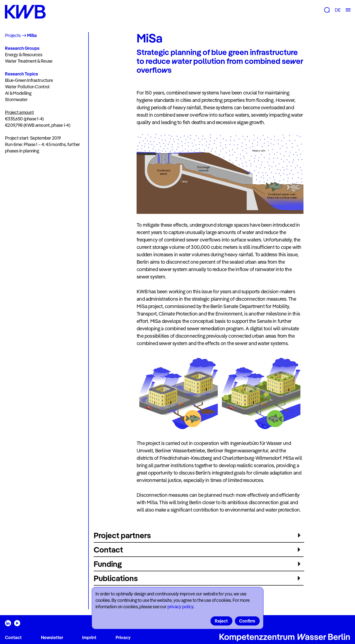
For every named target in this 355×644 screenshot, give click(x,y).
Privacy (123, 637)
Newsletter (52, 637)
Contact (13, 637)
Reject (221, 621)
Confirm (247, 621)
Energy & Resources (24, 55)
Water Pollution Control (27, 87)
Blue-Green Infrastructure (29, 80)
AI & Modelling (18, 93)
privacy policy (180, 607)
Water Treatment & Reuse (29, 61)
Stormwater (16, 100)
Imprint (89, 637)
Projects (13, 35)
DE (338, 10)
